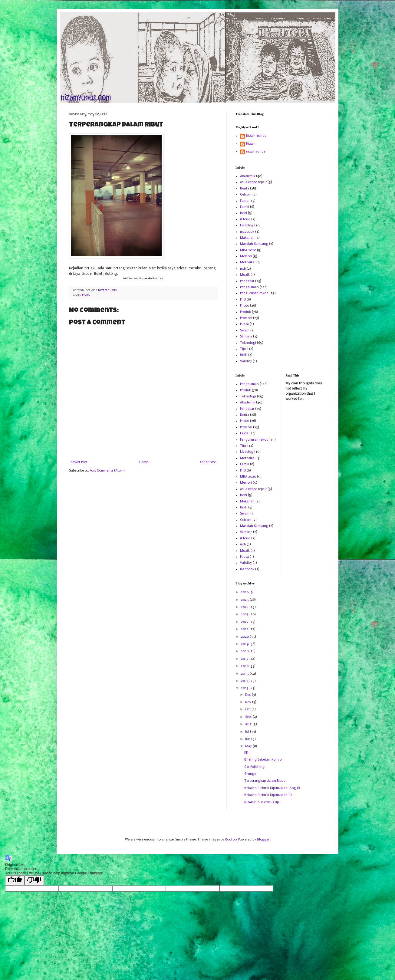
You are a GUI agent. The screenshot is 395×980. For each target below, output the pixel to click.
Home (144, 462)
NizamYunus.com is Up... (262, 802)
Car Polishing (254, 767)
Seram (245, 330)
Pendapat (247, 281)
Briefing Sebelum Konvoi (263, 760)
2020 (245, 637)
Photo (86, 295)
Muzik (245, 275)
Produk (245, 312)
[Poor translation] (34, 880)
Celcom (246, 194)
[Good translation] (15, 880)
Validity (246, 361)
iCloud (245, 219)
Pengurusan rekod (254, 293)
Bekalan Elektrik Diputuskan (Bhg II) (272, 788)
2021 (245, 629)
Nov (249, 702)
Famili (245, 207)
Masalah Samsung (254, 244)
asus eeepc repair (253, 182)
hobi (244, 213)
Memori (246, 256)
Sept (249, 717)
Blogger (263, 839)
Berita (245, 188)
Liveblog (247, 225)
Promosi (246, 318)
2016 (245, 666)
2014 (245, 681)
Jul (248, 732)
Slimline (246, 336)
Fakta (244, 201)
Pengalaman (249, 287)
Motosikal (248, 262)
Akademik (248, 176)
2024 (245, 607)
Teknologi (248, 343)
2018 (245, 651)
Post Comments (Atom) (107, 470)
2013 (245, 688)
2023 (245, 614)
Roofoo (231, 839)
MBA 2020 (248, 250)
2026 (245, 592)
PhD (243, 299)
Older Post (208, 462)
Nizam (251, 144)
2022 (245, 622)
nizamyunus (256, 151)
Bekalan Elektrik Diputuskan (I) (268, 795)
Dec (249, 695)
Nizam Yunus (256, 136)
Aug (249, 724)
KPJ (246, 753)
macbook (247, 232)
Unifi (244, 355)
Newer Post (79, 462)
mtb (243, 269)
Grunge (250, 774)
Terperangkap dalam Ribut (265, 781)
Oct (248, 709)
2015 (245, 674)
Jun (248, 739)
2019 (245, 644)
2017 (245, 659)
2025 (245, 600)
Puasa (244, 324)
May (249, 746)
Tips (243, 349)
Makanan (247, 238)
